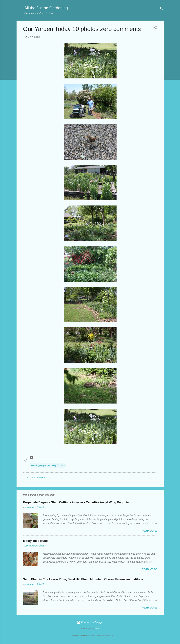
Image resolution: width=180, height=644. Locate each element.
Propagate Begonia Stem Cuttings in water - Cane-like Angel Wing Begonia (76, 502)
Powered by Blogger (90, 622)
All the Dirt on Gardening (46, 8)
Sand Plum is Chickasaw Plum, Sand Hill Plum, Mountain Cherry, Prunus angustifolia (83, 579)
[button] (155, 28)
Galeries (97, 629)
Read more (149, 531)
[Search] (162, 9)
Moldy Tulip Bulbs (36, 541)
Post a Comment (36, 477)
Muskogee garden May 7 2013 (48, 465)
